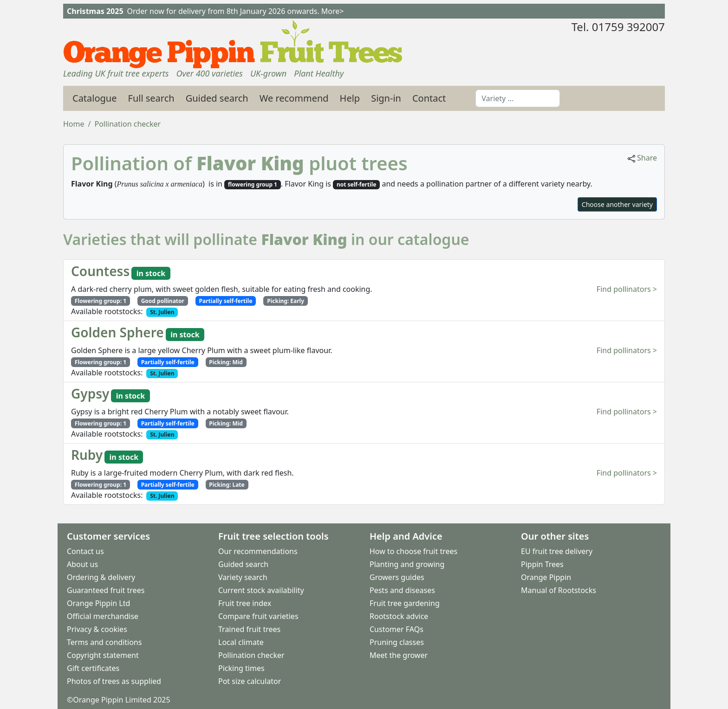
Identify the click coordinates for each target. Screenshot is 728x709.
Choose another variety (617, 204)
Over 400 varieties (209, 73)
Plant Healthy (319, 73)
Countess (100, 271)
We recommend (294, 98)
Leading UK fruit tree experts (116, 73)
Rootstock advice (399, 616)
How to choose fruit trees (413, 551)
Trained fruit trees (249, 629)
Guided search (217, 98)
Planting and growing (407, 564)
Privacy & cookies (97, 629)
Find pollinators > (627, 289)
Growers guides (397, 577)
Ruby (87, 455)
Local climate (241, 642)
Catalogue (95, 98)
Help (350, 98)
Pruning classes (397, 642)
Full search (151, 98)
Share (642, 158)
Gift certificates (93, 668)
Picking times (241, 668)
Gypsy (90, 393)
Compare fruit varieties (258, 616)
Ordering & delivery (101, 577)
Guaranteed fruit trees (106, 590)
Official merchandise (103, 616)
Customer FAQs (396, 629)
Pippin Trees (542, 564)
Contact (429, 98)
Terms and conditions (104, 642)
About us (82, 564)
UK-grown (268, 73)
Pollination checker (251, 655)
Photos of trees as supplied (114, 681)
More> (333, 11)
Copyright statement (103, 655)
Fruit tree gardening (405, 603)
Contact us (85, 551)
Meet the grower (399, 655)
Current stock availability (261, 590)
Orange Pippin (546, 577)
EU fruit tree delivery (557, 551)
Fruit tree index (245, 603)
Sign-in (386, 98)
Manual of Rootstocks (559, 590)
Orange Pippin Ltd (98, 603)
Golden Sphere (117, 332)
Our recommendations (258, 551)
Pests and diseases (402, 590)
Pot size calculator (250, 681)
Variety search (243, 577)
